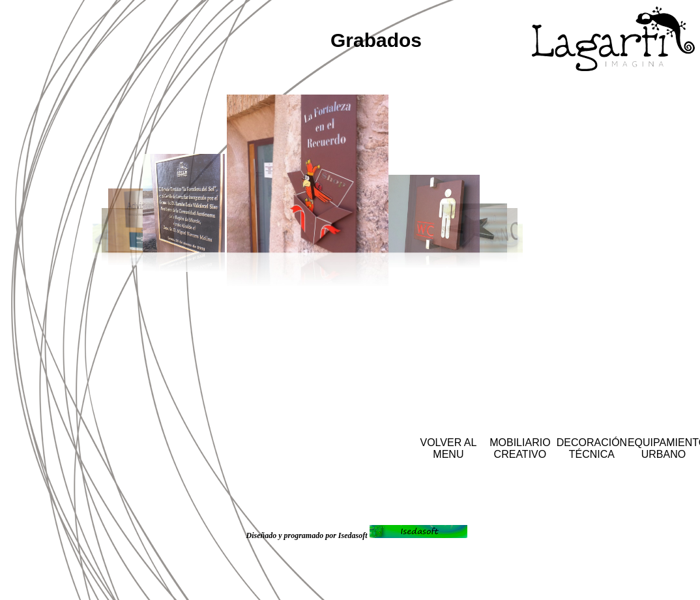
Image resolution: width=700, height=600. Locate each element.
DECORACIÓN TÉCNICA (592, 448)
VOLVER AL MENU (448, 448)
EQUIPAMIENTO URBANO (664, 448)
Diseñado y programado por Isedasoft (306, 535)
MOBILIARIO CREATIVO (520, 448)
